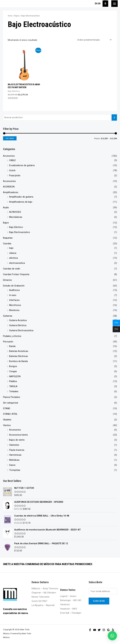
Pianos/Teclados (12, 397)
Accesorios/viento (19, 435)
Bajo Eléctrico (16, 227)
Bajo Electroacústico (20, 232)
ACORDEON (9, 187)
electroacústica (17, 263)
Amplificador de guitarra (21, 197)
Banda (12, 346)
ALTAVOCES (15, 212)
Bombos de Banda (18, 361)
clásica (13, 253)
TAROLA (13, 386)
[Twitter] (99, 630)
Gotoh (12, 170)
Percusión (8, 342)
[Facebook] (90, 630)
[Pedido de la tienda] (94, 40)
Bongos (13, 366)
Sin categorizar (11, 403)
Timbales (14, 391)
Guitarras (8, 316)
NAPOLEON (15, 376)
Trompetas (15, 470)
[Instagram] (104, 630)
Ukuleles (7, 420)
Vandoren (65, 604)
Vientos (7, 425)
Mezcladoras (16, 217)
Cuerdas (7, 244)
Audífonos (14, 290)
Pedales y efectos (12, 336)
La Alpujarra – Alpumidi (43, 605)
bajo (11, 248)
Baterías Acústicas (19, 351)
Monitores (14, 310)
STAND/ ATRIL (10, 414)
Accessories (9, 181)
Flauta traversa (17, 450)
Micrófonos (15, 305)
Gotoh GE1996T (39, 601)
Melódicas (14, 460)
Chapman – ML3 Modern (44, 593)
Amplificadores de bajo (21, 202)
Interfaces (14, 300)
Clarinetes (14, 445)
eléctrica (13, 258)
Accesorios (9, 156)
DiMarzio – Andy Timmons (45, 589)
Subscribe (99, 601)
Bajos (6, 223)
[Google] (108, 630)
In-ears (13, 295)
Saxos (12, 465)
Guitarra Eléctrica (18, 325)
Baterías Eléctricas (19, 356)
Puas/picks (15, 175)
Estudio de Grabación (14, 286)
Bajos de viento (17, 440)
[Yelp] (113, 630)
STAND (7, 408)
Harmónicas (15, 455)
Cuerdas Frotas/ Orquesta (16, 274)
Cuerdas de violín (12, 269)
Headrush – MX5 (68, 609)
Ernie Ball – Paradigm (71, 613)
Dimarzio (7, 280)
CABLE (12, 160)
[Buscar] (114, 117)
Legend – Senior (68, 596)
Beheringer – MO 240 (71, 600)
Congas (13, 371)
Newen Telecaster (41, 597)
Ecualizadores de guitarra (22, 165)
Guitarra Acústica (18, 320)
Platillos (13, 381)
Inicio (10, 16)
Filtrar (10, 138)
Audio (6, 208)
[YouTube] (95, 630)
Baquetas (8, 238)
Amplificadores (11, 192)
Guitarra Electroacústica (21, 330)
